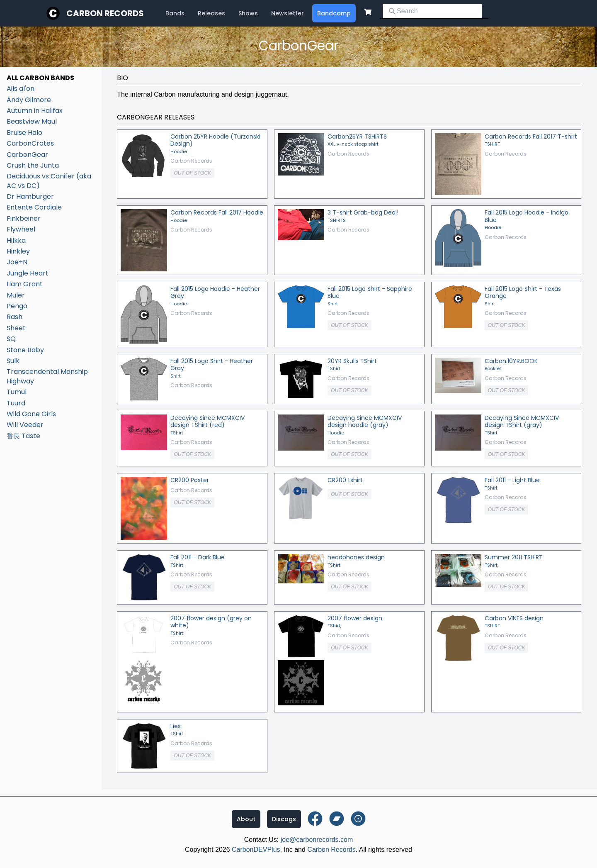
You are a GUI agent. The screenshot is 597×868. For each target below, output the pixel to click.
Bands (175, 13)
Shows (248, 13)
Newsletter (288, 13)
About (246, 819)
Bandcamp (334, 13)
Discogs (284, 819)
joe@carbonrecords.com (317, 840)
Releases (211, 13)
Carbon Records (105, 13)
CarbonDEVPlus (256, 850)
